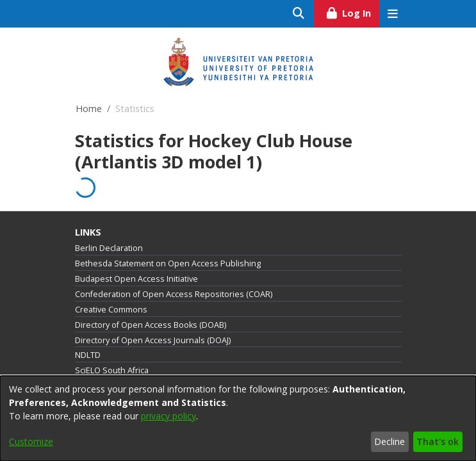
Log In (352, 12)
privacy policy (168, 416)
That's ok (438, 441)
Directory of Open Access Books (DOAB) (151, 325)
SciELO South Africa (112, 370)
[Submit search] (299, 14)
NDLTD (88, 355)
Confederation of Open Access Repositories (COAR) (174, 294)
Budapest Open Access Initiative (136, 279)
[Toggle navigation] (393, 14)
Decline (390, 441)
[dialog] (238, 418)
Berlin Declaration (109, 248)
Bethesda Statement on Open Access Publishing (168, 263)
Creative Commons (111, 310)
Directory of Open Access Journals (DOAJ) (153, 340)
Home (89, 109)
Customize (31, 441)
